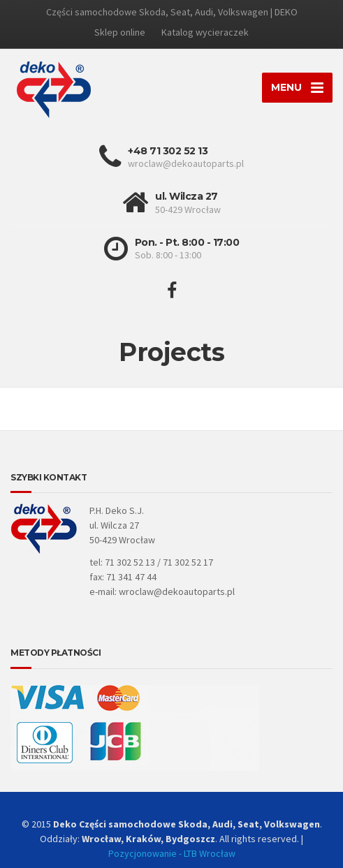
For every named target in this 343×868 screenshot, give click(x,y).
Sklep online (120, 32)
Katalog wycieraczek (205, 32)
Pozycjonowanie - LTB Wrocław (172, 853)
